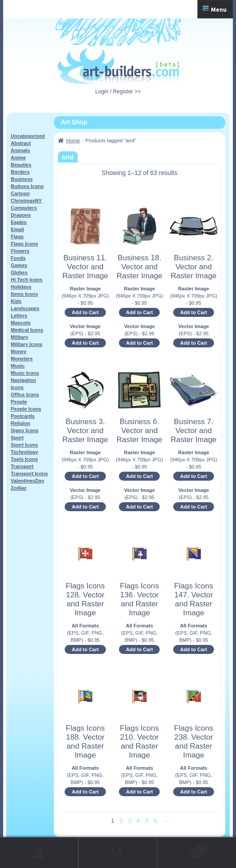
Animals (20, 150)
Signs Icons (25, 430)
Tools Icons (24, 459)
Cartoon (20, 193)
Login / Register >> (118, 92)
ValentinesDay (28, 481)
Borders (20, 172)
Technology (24, 452)
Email (17, 229)
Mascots (21, 323)
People (19, 402)
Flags (17, 237)
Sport (17, 438)
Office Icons (25, 395)
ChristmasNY (26, 201)
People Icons (26, 409)
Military (20, 337)
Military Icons (26, 344)
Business (22, 179)
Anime (18, 158)
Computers (24, 208)
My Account (39, 853)
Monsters (22, 359)
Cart (183, 847)
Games (19, 265)
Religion (20, 423)
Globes (19, 272)
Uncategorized (28, 136)
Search (118, 853)
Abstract (21, 143)
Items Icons (24, 294)
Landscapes (25, 308)
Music (18, 366)
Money (19, 351)
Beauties (21, 165)
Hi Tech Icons (27, 280)
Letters (19, 316)
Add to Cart (85, 312)
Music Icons (25, 373)
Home (73, 140)
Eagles (19, 222)
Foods (18, 258)
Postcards (23, 416)
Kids (16, 301)
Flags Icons (24, 244)
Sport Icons (24, 445)
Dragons (21, 215)
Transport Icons (29, 473)
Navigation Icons (23, 384)
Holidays (21, 287)
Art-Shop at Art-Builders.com (118, 66)
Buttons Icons (27, 186)
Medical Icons (27, 330)
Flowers (20, 251)
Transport (22, 466)
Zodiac (19, 488)
